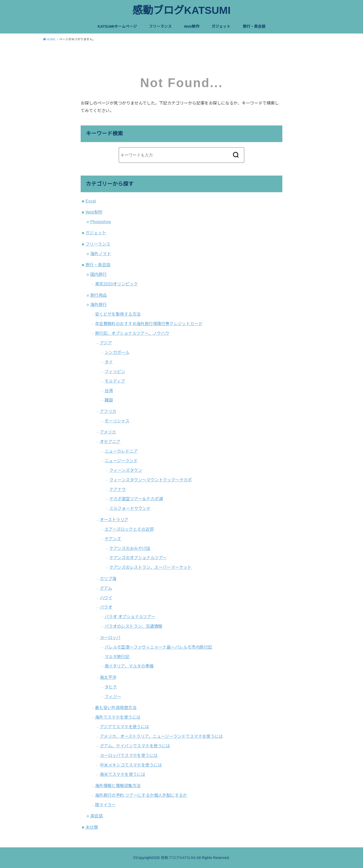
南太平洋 (108, 677)
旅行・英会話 (254, 26)
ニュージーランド (121, 461)
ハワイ (106, 598)
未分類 (92, 827)
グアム (106, 588)
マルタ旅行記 (117, 657)
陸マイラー (105, 805)
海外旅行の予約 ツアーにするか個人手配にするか (141, 795)
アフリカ (108, 411)
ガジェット (221, 26)
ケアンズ (113, 539)
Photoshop (101, 222)
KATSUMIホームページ (117, 26)
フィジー (113, 696)
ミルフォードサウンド (130, 508)
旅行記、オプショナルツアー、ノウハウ (132, 333)
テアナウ (118, 489)
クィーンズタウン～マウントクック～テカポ (151, 480)
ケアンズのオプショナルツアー (138, 558)
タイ (109, 362)
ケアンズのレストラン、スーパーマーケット (150, 567)
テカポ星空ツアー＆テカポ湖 (136, 499)
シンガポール (117, 352)
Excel (91, 201)
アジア (106, 343)
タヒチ (111, 687)
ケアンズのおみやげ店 (130, 548)
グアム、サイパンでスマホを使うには (135, 746)
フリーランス (160, 26)
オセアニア (110, 442)
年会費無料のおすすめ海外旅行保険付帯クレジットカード (149, 324)
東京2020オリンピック (116, 284)
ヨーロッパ (110, 638)
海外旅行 (99, 305)
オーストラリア (114, 520)
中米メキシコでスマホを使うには (131, 765)
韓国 (109, 400)
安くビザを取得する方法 (118, 314)
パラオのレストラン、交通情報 (133, 626)
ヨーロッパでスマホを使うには (129, 755)
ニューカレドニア (121, 451)
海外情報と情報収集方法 (118, 786)
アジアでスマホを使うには (125, 727)
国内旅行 (99, 274)
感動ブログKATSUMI (181, 10)
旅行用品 (99, 295)
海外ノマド (101, 254)
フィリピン (115, 372)
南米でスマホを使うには (123, 774)
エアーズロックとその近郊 (129, 529)
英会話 (96, 816)
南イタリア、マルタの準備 (129, 666)
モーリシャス (117, 421)
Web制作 (192, 26)
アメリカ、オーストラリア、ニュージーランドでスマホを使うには (161, 736)
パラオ (106, 607)
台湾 (109, 391)
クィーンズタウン (126, 470)
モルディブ (115, 381)
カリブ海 (108, 579)
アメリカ (108, 432)
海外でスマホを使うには (118, 717)
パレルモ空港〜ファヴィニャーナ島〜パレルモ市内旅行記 (158, 647)
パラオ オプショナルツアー (130, 617)
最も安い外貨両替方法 (116, 708)
